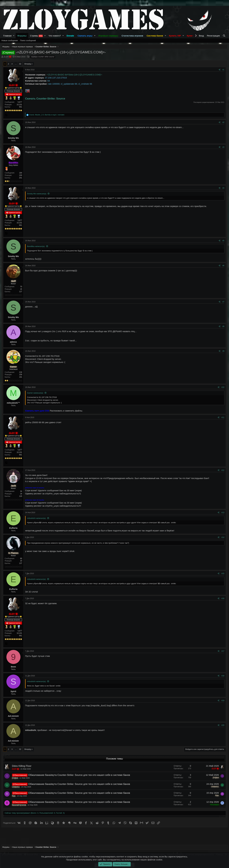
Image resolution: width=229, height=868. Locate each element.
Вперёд (28, 64)
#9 (223, 351)
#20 (223, 725)
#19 (223, 701)
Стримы (37, 36)
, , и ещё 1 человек (47, 115)
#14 (223, 537)
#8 (223, 326)
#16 (223, 598)
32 (20, 64)
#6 (223, 266)
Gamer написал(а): (35, 393)
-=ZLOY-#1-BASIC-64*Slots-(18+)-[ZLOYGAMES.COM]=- (74, 75)
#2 (223, 122)
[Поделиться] (220, 70)
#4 (223, 188)
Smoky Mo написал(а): (37, 194)
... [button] (16, 64)
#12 (223, 470)
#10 (223, 387)
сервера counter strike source (43, 57)
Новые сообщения (10, 40)
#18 (223, 676)
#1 (223, 70)
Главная (7, 36)
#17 (223, 651)
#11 (223, 417)
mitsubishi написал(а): (37, 518)
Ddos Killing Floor (22, 766)
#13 (223, 513)
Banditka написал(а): (36, 246)
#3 (223, 147)
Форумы (22, 36)
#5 (223, 241)
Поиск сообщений (28, 40)
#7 (223, 302)
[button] (14, 36)
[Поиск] (224, 36)
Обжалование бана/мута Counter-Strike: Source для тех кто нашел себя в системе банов (79, 775)
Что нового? (55, 36)
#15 (223, 574)
